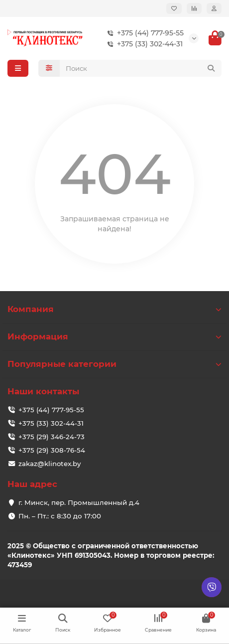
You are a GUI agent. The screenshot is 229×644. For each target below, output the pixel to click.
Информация (114, 336)
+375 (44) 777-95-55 (143, 33)
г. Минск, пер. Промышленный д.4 (79, 502)
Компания (114, 309)
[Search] (141, 68)
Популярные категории (114, 364)
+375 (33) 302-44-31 (143, 44)
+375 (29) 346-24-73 (52, 437)
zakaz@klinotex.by (50, 464)
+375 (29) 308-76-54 (52, 450)
